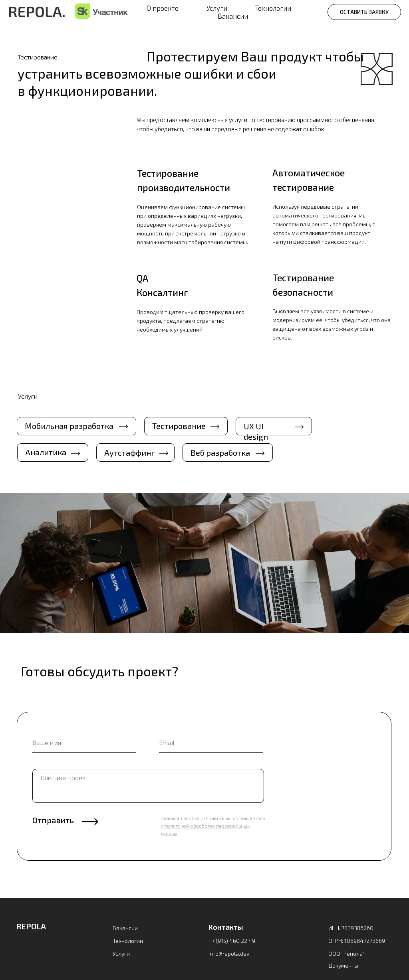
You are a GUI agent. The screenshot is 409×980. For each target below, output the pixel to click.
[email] (211, 743)
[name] (84, 743)
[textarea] (148, 786)
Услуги (217, 8)
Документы (343, 965)
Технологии (273, 8)
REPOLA (31, 926)
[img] (44, 950)
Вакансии (233, 16)
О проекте (163, 8)
